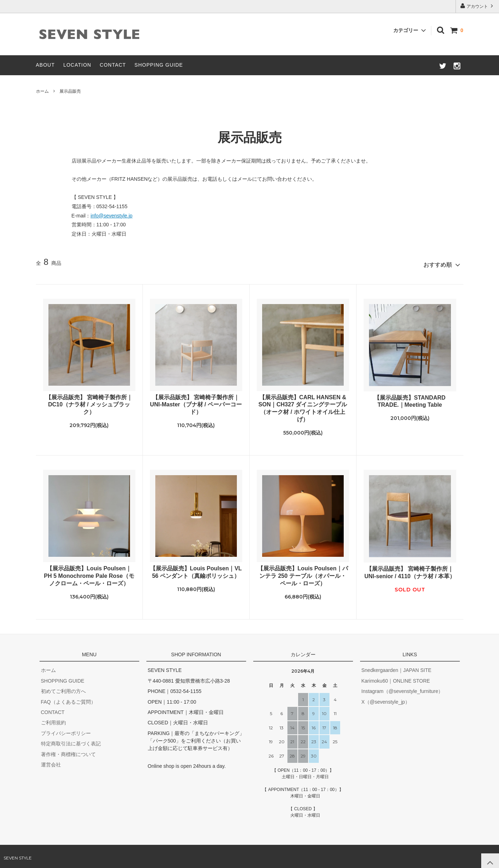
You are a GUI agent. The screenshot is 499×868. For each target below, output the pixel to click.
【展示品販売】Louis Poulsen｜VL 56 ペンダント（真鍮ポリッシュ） (196, 569)
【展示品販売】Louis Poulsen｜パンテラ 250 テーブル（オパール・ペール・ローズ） (303, 573)
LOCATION (77, 65)
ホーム (42, 91)
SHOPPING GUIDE (159, 65)
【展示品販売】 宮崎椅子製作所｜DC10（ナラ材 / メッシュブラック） (89, 402)
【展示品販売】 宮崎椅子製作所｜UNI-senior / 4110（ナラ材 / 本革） (410, 570)
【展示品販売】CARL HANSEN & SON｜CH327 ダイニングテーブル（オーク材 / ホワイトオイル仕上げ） (303, 405)
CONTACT (113, 65)
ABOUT (45, 65)
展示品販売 (70, 91)
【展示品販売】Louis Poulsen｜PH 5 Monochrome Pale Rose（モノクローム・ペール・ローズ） (89, 573)
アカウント (477, 6)
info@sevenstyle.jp (111, 216)
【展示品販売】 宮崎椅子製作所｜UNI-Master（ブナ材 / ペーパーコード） (196, 402)
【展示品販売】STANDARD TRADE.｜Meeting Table (410, 398)
